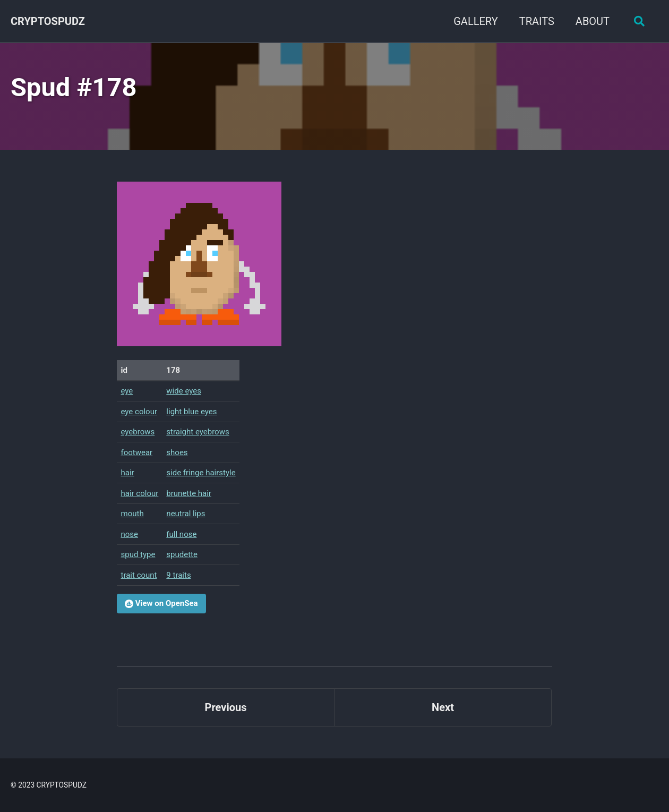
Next (443, 707)
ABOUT (593, 21)
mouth (132, 514)
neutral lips (186, 514)
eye (127, 391)
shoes (177, 452)
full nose (181, 534)
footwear (137, 452)
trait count (139, 575)
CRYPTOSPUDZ (48, 21)
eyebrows (138, 432)
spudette (182, 554)
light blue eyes (191, 412)
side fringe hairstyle (201, 473)
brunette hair (189, 493)
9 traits (178, 575)
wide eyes (184, 391)
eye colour (139, 412)
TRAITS (537, 21)
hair (128, 473)
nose (130, 534)
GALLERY (475, 21)
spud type (138, 554)
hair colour (140, 493)
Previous (226, 707)
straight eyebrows (198, 432)
